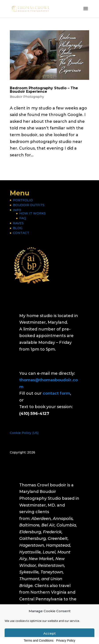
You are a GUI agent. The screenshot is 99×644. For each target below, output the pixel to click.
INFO (17, 210)
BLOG (18, 228)
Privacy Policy (66, 640)
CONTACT (21, 233)
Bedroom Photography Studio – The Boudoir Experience (44, 90)
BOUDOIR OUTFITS (29, 205)
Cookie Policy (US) (24, 433)
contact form (56, 393)
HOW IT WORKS (33, 213)
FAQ (23, 218)
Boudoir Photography (27, 97)
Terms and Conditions (39, 640)
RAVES (18, 223)
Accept (49, 633)
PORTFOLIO (23, 200)
